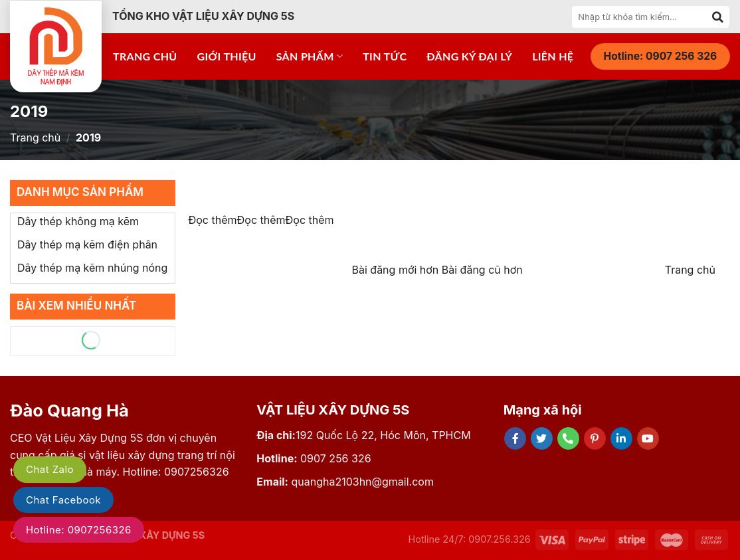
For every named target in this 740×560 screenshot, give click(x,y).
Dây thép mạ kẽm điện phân (87, 244)
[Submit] (718, 17)
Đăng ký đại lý (469, 56)
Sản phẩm (310, 56)
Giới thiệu (227, 56)
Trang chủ (145, 56)
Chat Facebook (63, 500)
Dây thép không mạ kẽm (78, 221)
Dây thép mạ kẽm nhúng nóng (92, 268)
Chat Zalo (50, 469)
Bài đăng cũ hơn (482, 270)
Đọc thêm (213, 220)
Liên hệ (553, 56)
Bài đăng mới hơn (397, 270)
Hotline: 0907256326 (79, 530)
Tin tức (385, 56)
